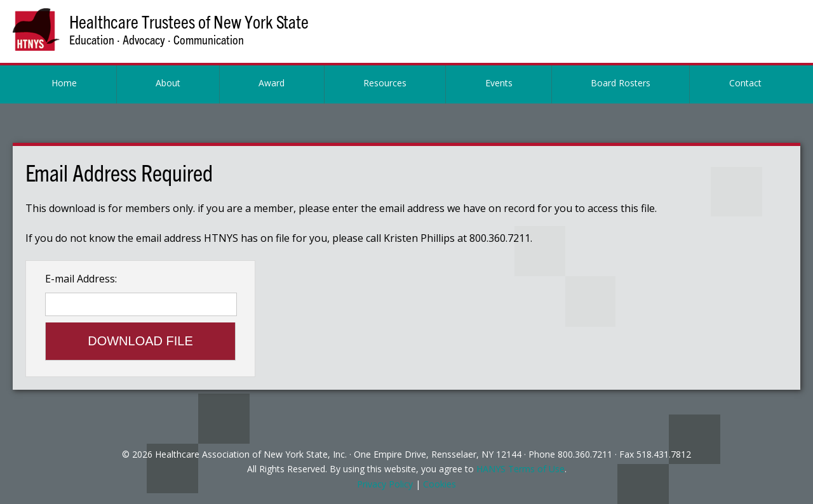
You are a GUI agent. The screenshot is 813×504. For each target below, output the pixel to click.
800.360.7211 (585, 454)
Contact (745, 83)
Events (499, 83)
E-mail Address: (81, 279)
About (168, 83)
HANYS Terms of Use (521, 469)
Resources (385, 83)
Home (64, 83)
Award (272, 83)
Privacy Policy (385, 484)
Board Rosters (621, 83)
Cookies (440, 484)
